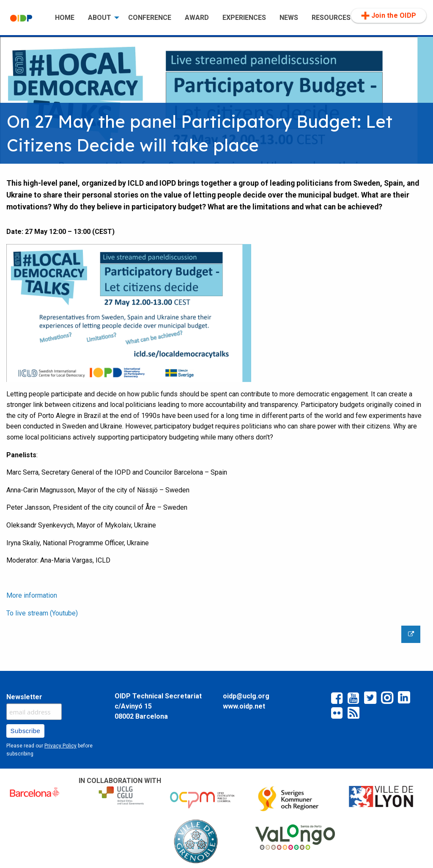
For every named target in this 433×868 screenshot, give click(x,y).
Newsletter (24, 697)
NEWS (289, 18)
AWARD (197, 18)
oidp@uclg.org (246, 696)
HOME (65, 18)
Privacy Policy (60, 746)
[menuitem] (26, 18)
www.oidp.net (244, 706)
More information (32, 595)
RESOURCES (331, 18)
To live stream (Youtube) (42, 613)
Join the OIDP (389, 16)
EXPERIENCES (244, 18)
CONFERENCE (150, 18)
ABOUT (100, 18)
